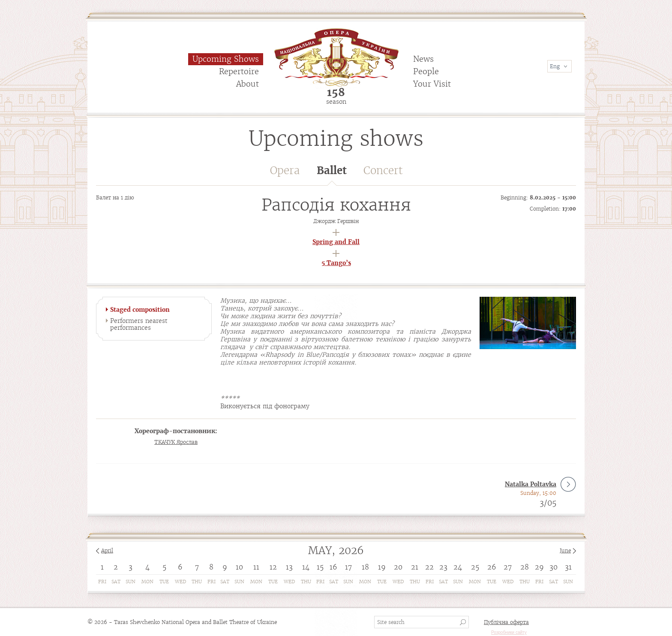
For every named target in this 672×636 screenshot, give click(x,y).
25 (475, 567)
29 (539, 567)
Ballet (332, 175)
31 (568, 567)
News (423, 59)
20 (398, 567)
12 (273, 567)
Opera (285, 170)
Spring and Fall (336, 242)
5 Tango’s (336, 263)
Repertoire (239, 71)
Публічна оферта (506, 622)
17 (348, 567)
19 (382, 567)
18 (365, 567)
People (426, 71)
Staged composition (140, 310)
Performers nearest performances (139, 324)
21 (415, 567)
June (565, 550)
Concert (383, 170)
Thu (197, 582)
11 (256, 567)
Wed (180, 582)
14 (306, 567)
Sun (130, 582)
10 (239, 567)
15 (320, 567)
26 (492, 567)
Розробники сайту (509, 632)
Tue (164, 582)
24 (458, 567)
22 (429, 567)
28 (525, 567)
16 (333, 567)
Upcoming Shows (226, 59)
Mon (147, 582)
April (107, 550)
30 (553, 567)
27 (508, 567)
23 (443, 567)
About (247, 84)
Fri (102, 582)
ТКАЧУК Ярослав (176, 442)
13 (289, 567)
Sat (116, 582)
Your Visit (432, 84)
